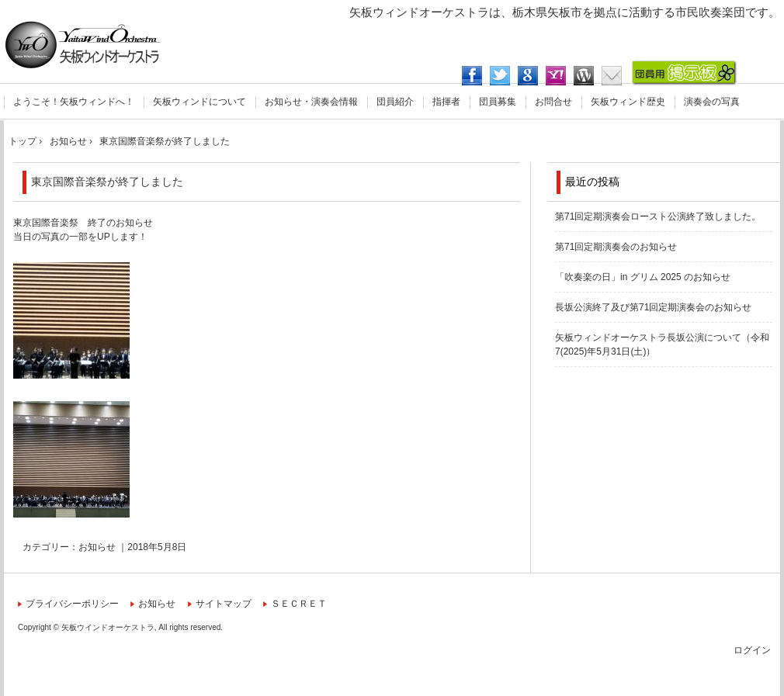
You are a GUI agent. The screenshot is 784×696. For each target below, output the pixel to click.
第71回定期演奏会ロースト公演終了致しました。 (658, 216)
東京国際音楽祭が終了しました (107, 182)
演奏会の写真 (712, 102)
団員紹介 (395, 102)
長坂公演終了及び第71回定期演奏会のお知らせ (653, 307)
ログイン (752, 650)
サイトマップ (224, 604)
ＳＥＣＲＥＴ (299, 604)
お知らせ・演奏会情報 (311, 102)
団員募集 (498, 102)
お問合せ (553, 102)
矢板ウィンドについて (199, 102)
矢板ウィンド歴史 (628, 102)
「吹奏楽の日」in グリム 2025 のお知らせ (643, 277)
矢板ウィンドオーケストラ (83, 45)
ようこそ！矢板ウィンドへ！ (74, 102)
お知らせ (97, 547)
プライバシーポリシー (72, 604)
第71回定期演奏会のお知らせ (616, 247)
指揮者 (446, 102)
